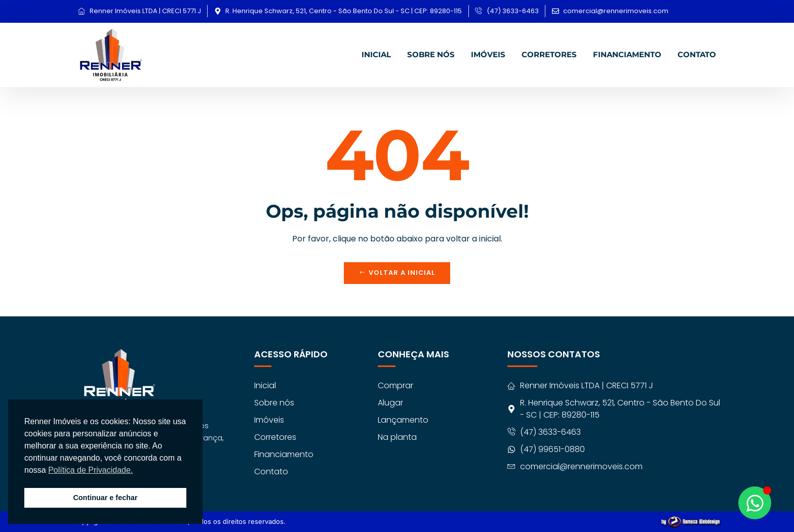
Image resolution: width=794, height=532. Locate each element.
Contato (697, 54)
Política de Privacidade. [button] (90, 470)
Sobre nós (431, 54)
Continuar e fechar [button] (105, 498)
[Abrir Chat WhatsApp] (755, 503)
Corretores (549, 54)
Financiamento (627, 54)
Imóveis (488, 54)
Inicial (376, 54)
